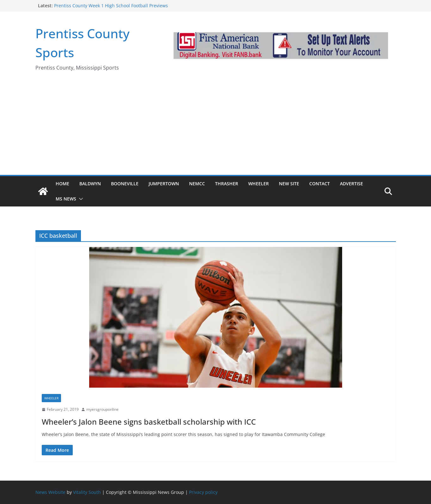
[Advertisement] (216, 127)
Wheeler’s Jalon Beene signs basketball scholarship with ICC (149, 422)
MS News (66, 199)
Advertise (351, 184)
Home (62, 184)
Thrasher (227, 184)
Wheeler (259, 184)
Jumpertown (164, 184)
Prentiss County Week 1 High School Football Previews (111, 6)
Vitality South (87, 492)
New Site (289, 184)
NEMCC (197, 184)
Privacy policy (203, 492)
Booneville (125, 184)
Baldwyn (90, 184)
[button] (80, 199)
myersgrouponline (102, 409)
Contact (320, 184)
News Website (50, 492)
